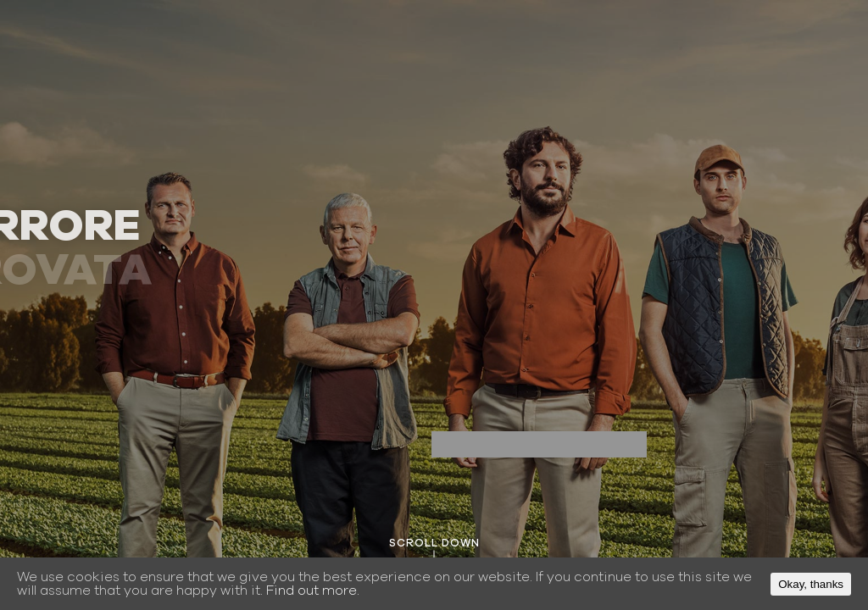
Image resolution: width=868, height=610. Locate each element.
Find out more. (313, 591)
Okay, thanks (811, 584)
